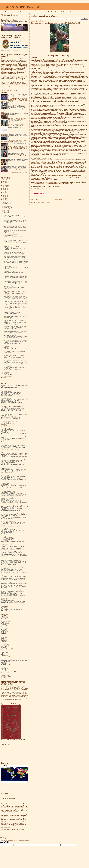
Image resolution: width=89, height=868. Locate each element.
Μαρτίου (6, 373)
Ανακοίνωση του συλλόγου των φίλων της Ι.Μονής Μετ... (15, 264)
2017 (4, 192)
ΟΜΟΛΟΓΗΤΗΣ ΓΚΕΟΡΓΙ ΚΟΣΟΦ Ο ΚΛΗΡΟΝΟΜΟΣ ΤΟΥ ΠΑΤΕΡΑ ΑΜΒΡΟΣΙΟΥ (14, 518)
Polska (3, 654)
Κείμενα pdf (4, 483)
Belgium (3, 611)
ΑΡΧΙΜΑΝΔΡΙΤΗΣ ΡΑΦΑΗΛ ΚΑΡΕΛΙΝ (10, 420)
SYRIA (3, 666)
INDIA (3, 633)
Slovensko (4, 662)
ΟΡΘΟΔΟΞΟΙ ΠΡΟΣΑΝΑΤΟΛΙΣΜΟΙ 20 (12, 349)
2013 (4, 198)
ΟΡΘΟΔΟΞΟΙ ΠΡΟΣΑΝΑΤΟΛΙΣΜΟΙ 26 (12, 270)
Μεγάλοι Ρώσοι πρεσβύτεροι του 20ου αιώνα (11, 494)
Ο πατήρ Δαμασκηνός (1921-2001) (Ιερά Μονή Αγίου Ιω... (15, 255)
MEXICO (3, 643)
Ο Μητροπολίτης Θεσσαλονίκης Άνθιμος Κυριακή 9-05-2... (15, 337)
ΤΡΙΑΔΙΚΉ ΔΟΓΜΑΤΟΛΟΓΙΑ (8, 598)
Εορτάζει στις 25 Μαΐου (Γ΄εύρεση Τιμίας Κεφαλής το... (15, 256)
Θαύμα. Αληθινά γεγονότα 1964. (8, 462)
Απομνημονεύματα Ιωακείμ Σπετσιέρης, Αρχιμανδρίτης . (15, 281)
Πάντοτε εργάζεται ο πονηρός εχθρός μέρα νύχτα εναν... (15, 327)
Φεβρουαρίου (7, 375)
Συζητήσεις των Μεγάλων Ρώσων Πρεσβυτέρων (12, 579)
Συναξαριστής (4, 582)
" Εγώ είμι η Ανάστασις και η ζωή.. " (11, 359)
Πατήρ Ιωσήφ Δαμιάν (6, 534)
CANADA (3, 614)
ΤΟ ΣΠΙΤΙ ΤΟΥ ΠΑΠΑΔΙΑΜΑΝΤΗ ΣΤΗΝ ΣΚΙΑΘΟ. (14, 251)
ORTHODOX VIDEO (6, 651)
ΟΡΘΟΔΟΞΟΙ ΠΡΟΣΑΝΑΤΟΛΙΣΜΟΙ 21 (12, 344)
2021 (4, 187)
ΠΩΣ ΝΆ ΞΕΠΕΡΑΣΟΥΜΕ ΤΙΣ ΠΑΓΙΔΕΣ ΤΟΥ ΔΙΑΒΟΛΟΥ (14, 556)
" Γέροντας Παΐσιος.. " (8, 266)
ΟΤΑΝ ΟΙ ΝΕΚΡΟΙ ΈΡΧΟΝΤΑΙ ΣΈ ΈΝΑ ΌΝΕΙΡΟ (12, 522)
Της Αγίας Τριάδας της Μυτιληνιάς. (11, 233)
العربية (3, 678)
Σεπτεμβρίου (7, 208)
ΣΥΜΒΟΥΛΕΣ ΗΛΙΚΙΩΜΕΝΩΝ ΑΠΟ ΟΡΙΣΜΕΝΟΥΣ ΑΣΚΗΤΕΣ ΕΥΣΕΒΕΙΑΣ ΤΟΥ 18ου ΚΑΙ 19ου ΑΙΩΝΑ (13, 580)
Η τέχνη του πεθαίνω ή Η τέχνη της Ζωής (11, 460)
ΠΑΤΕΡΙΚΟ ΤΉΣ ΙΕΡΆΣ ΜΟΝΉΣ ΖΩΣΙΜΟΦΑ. (12, 527)
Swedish (3, 664)
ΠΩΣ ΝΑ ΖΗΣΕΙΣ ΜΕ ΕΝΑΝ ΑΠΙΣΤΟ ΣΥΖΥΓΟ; (12, 554)
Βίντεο (3, 426)
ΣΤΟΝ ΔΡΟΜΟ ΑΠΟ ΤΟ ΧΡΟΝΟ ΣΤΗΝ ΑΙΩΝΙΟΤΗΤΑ (13, 573)
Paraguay (3, 652)
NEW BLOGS (6, 231)
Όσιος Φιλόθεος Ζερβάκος (7, 521)
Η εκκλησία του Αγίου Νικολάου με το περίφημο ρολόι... (15, 260)
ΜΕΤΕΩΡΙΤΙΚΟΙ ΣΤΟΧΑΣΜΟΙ (8, 498)
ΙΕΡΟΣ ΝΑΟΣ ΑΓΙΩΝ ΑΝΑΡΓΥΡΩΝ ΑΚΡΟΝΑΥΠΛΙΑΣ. (15, 334)
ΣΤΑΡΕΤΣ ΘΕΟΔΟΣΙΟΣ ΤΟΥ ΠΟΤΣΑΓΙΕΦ (11, 567)
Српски (3, 674)
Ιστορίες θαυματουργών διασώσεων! (9, 472)
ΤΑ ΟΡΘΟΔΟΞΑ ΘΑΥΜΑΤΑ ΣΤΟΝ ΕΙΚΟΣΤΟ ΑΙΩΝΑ (13, 587)
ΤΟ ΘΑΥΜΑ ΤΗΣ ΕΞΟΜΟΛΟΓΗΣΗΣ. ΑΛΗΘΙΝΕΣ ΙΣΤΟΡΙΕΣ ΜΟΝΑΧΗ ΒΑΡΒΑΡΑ (12, 594)
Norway (3, 648)
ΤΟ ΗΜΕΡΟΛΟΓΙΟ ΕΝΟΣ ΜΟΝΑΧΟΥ (10, 590)
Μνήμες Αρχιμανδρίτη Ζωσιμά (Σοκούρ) (10, 500)
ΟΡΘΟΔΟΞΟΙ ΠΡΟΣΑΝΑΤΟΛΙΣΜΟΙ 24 (12, 312)
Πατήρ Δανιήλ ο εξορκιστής (7, 529)
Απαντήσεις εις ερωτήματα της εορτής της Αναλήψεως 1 (15, 307)
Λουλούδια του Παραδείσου (7, 492)
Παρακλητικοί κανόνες (6, 526)
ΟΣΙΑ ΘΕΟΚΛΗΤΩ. (8, 280)
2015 (4, 195)
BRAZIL (3, 613)
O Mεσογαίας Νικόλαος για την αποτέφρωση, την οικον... (15, 276)
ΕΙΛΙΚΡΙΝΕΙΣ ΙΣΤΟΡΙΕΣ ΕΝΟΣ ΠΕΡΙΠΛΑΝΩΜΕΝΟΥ (13, 438)
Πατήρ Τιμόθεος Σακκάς (7, 538)
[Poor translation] (6, 842)
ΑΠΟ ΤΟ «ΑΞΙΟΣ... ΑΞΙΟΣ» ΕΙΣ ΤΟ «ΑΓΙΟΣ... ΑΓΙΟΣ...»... (15, 298)
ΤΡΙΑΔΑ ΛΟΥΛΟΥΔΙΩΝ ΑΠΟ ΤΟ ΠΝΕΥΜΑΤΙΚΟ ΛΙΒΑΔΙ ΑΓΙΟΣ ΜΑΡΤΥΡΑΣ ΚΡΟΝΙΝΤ (14, 596)
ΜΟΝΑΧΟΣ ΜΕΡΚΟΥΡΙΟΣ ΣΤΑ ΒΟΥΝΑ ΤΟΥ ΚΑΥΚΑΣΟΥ (14, 503)
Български (4, 673)
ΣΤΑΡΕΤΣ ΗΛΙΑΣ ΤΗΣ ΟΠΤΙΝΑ (8, 566)
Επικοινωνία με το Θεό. (8, 235)
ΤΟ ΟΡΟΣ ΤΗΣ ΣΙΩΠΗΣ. (9, 290)
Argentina (3, 606)
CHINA (3, 616)
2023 (4, 184)
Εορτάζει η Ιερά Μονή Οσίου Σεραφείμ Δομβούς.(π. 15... (15, 364)
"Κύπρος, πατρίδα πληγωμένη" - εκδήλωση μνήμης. (14, 265)
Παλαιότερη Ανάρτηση (82, 199)
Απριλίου (6, 372)
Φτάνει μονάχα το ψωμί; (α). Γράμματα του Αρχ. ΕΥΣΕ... (15, 316)
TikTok (3, 667)
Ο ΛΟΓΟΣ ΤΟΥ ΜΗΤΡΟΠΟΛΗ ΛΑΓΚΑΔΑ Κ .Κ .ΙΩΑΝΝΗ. (15, 282)
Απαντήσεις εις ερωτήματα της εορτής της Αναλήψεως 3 (15, 305)
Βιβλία (3, 425)
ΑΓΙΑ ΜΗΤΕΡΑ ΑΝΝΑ (6, 389)
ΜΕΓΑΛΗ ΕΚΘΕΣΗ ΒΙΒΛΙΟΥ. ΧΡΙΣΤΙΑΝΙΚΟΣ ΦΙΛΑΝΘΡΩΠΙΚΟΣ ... (13, 247)
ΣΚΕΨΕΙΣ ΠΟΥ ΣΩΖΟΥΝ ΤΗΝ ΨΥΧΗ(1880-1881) (13, 562)
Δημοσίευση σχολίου (35, 197)
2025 (4, 181)
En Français (4, 623)
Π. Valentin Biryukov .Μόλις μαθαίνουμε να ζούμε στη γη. (14, 523)
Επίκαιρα (3, 442)
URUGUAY (4, 668)
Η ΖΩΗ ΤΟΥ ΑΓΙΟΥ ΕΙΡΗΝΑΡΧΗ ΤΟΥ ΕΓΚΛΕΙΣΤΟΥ (13, 453)
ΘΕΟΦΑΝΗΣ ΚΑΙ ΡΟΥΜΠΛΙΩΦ (10, 335)
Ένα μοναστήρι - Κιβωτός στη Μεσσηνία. (12, 285)
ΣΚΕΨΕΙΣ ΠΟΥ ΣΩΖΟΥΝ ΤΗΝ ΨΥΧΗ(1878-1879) (13, 561)
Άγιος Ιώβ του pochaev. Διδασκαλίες (9, 395)
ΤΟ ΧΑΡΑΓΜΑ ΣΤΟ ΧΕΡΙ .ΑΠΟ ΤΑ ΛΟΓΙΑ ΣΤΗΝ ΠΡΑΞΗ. (15, 252)
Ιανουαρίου (6, 376)
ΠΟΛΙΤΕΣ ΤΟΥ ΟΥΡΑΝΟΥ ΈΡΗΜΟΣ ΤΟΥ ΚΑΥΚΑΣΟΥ (14, 546)
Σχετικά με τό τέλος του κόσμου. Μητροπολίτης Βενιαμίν (14, 583)
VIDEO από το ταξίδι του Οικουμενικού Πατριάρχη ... (14, 229)
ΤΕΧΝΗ (3, 588)
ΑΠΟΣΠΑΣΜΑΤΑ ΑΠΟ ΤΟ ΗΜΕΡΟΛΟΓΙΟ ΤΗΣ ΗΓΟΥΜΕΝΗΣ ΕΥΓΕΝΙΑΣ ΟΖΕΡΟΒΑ (12, 411)
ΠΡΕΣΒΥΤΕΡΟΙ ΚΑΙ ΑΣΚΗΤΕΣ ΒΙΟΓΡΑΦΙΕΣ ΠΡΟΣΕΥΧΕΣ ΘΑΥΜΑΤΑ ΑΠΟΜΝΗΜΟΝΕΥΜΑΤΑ (12, 549)
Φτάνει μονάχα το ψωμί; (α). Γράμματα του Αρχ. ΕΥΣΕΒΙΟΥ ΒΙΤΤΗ (55, 23)
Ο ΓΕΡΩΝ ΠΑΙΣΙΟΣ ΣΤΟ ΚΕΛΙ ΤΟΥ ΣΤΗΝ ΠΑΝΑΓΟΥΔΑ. (15, 214)
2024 (4, 183)
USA (2, 669)
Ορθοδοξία (4, 520)
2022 (4, 185)
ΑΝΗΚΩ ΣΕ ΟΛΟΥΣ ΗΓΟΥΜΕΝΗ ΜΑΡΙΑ (11, 403)
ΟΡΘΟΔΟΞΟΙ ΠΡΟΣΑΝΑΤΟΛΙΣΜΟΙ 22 (12, 330)
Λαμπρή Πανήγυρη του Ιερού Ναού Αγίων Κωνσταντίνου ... (16, 261)
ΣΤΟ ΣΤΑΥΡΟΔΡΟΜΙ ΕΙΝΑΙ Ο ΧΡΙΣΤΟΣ (10, 569)
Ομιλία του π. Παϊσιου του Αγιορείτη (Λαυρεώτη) (13, 309)
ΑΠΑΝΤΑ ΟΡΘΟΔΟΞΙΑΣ (22, 7)
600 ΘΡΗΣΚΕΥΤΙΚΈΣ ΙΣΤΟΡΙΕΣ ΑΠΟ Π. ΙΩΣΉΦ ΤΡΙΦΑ (14, 385)
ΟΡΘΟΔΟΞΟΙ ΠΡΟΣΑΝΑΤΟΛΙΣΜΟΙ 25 (12, 271)
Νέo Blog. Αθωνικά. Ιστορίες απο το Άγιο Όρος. (13, 273)
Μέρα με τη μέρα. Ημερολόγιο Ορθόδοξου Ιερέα (12, 495)
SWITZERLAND (5, 665)
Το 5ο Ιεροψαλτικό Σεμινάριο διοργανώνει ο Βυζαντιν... (15, 354)
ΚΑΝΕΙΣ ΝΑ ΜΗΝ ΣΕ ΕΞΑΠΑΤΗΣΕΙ (9, 479)
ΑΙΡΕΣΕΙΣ (3, 397)
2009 (4, 378)
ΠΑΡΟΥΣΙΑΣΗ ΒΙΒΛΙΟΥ (8, 318)
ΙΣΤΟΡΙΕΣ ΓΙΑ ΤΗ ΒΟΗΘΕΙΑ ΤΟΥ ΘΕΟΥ (10, 471)
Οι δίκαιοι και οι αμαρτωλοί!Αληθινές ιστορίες (11, 513)
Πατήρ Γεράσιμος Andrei (7, 528)
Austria (3, 608)
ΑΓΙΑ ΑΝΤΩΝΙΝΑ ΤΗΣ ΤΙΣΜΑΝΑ (9, 388)
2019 (4, 190)
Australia (3, 607)
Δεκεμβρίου (6, 204)
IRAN (2, 634)
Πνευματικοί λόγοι (37, 190)
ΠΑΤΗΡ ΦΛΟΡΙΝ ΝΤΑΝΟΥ (7, 539)
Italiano (3, 637)
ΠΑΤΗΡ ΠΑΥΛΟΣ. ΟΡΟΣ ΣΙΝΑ (10, 286)
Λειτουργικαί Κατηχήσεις (7, 491)
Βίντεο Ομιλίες (4, 427)
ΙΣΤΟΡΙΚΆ (3, 475)
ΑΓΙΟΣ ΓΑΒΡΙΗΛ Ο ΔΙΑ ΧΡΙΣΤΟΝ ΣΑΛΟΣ (11, 392)
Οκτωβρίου (6, 206)
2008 (4, 379)
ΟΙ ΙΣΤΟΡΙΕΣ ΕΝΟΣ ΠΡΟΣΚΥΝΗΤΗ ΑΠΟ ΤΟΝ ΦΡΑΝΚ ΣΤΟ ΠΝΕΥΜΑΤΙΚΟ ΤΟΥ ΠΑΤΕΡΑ (14, 515)
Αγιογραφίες (4, 390)
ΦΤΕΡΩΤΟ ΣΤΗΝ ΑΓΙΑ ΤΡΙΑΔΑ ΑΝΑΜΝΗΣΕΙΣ (12, 602)
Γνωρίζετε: (4, 433)
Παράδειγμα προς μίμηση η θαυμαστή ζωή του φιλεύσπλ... (16, 295)
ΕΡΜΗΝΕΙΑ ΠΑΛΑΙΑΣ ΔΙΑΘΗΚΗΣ (9, 446)
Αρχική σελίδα (58, 199)
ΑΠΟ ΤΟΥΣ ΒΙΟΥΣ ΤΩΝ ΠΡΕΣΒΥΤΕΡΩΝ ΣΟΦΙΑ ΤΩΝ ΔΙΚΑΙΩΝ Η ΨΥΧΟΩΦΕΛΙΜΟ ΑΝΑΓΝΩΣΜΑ (14, 409)
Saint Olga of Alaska (8, 347)
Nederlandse (4, 644)
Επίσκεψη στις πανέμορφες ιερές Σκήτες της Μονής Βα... (15, 228)
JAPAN (3, 638)
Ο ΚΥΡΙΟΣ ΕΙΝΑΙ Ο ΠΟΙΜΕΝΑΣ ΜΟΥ (10, 511)
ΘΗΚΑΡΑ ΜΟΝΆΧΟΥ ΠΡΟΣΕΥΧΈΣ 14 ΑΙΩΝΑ (12, 465)
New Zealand (4, 645)
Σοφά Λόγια (4, 564)
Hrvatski (3, 630)
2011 (4, 201)
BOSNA (3, 612)
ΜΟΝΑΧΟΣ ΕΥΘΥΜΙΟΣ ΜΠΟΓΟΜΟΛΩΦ (11, 502)
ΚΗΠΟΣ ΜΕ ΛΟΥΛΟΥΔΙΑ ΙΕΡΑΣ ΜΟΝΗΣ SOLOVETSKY (14, 485)
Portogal (3, 656)
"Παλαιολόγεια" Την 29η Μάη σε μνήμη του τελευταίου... (15, 230)
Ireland (3, 635)
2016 (4, 194)
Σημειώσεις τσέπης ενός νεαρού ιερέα (10, 560)
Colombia (3, 618)
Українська (4, 675)
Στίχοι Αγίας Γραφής (6, 568)
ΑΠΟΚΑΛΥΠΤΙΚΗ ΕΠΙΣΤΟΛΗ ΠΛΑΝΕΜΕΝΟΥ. (13, 294)
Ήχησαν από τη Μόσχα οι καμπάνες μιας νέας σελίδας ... (15, 220)
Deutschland (4, 621)
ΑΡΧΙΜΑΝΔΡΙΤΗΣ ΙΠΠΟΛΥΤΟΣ (8, 416)
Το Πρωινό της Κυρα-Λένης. (15, 120)
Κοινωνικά (3, 490)
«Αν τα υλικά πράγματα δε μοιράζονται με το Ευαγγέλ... (15, 226)
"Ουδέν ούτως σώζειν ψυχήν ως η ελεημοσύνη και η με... (15, 358)
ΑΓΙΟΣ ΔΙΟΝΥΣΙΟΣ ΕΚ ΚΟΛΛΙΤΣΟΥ (9, 394)
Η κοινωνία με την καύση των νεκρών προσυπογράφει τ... (15, 326)
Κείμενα (3, 482)
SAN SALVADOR (5, 661)
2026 (4, 180)
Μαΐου (5, 213)
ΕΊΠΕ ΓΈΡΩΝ (4, 439)
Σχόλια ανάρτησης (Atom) (44, 203)
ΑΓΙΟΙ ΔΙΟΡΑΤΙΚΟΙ (5, 391)
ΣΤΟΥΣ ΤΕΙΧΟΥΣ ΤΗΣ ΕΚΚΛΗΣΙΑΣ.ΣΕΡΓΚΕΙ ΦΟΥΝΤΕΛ (14, 574)
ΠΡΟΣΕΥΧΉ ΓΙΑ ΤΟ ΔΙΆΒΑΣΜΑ (16, 127)
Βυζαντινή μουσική (5, 428)
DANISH (3, 620)
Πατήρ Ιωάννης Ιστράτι (6, 533)
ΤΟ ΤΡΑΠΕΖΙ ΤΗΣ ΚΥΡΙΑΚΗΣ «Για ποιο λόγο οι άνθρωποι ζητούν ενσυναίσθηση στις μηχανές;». (18, 96)
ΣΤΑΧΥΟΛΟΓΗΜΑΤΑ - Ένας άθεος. (11, 234)
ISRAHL (3, 636)
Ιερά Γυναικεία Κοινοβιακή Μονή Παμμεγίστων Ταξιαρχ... (15, 254)
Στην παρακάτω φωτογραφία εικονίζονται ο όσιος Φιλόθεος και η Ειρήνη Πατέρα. (18, 160)
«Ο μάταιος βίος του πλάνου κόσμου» (11, 215)
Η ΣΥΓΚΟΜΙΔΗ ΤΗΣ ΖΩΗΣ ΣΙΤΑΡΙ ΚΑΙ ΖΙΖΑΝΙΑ (12, 459)
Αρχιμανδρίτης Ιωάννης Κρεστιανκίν (9, 418)
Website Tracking (5, 789)
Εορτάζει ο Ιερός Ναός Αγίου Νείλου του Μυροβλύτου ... (15, 351)
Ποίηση (3, 545)
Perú (2, 653)
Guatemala (4, 629)
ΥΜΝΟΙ (3, 599)
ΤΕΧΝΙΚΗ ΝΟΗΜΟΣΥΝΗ (7, 589)
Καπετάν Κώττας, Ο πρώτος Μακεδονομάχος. (13, 315)
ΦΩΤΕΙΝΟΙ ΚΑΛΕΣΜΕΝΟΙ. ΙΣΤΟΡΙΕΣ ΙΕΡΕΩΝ (12, 603)
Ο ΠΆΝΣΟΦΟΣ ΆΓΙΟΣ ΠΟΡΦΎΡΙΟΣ (10, 512)
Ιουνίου (6, 211)
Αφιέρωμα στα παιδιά (6, 423)
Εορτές (3, 441)
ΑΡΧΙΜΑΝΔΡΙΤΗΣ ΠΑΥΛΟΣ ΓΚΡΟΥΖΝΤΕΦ (11, 419)
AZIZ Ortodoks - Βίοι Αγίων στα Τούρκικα (10, 610)
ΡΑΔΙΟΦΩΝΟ (4, 558)
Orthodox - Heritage (6, 649)
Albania (3, 605)
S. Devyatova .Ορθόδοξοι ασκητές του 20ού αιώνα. (13, 660)
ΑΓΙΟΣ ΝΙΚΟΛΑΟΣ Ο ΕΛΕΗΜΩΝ (9, 396)
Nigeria (3, 646)
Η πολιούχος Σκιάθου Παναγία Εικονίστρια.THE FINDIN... (15, 243)
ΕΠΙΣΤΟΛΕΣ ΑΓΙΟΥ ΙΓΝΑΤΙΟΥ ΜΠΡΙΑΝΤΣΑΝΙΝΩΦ (13, 445)
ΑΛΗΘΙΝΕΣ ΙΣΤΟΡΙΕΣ (6, 398)
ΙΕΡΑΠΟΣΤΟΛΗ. (5, 466)
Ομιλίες (3, 516)
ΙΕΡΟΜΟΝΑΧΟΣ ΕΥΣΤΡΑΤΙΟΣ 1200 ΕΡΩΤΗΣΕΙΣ (13, 469)
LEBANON (4, 642)
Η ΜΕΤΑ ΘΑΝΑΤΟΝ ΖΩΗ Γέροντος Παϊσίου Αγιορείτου (15, 217)
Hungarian (4, 631)
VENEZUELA (4, 671)
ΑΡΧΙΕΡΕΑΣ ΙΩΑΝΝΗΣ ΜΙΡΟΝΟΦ (9, 413)
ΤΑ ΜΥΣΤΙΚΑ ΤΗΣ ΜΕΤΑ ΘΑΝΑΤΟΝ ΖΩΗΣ (11, 585)
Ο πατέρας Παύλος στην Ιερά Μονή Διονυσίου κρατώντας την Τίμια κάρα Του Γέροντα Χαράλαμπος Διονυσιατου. (18, 152)
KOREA (3, 641)
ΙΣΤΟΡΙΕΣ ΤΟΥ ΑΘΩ (6, 473)
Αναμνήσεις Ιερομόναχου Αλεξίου (9, 402)
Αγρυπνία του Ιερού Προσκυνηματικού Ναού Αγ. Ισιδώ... (15, 331)
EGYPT (3, 622)
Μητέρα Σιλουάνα (5, 499)
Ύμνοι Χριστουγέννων (6, 600)
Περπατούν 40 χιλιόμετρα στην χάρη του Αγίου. (13, 237)
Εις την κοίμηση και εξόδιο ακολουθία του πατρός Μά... (15, 296)
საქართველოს (5, 676)
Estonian (3, 627)
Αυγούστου (6, 209)
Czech (3, 619)
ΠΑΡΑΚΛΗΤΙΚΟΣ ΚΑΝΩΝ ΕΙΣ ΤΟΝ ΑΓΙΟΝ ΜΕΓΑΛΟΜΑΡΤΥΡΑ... (12, 370)
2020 (4, 188)
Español (3, 626)
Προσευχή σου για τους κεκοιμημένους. (10, 551)
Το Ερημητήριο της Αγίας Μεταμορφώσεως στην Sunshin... (16, 363)
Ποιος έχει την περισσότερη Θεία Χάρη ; (12, 325)
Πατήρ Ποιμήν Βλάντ (6, 537)
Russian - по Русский (6, 659)
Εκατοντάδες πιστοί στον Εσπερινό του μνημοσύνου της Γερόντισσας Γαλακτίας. (18, 167)
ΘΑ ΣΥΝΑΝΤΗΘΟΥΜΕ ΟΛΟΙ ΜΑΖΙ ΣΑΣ (10, 461)
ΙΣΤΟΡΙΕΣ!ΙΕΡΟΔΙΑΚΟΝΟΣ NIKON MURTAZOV (12, 474)
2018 (4, 191)
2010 (4, 202)
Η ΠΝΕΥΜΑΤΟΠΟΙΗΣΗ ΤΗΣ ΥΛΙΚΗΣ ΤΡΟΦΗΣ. (13, 333)
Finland (3, 628)
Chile (2, 615)
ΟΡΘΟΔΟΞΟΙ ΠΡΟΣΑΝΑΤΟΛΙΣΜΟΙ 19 (12, 350)
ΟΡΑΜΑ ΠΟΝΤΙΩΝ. (8, 353)
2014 (4, 197)
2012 (4, 200)
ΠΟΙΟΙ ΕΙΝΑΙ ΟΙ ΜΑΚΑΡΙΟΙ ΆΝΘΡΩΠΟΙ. (12, 314)
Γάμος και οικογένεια (6, 429)
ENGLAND (4, 625)
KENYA (3, 639)
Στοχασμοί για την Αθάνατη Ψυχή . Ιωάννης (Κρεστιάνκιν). (14, 576)
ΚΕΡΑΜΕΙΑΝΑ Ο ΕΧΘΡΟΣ (7, 484)
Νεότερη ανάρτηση (35, 199)
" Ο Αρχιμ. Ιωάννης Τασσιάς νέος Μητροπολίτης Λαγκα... (15, 340)
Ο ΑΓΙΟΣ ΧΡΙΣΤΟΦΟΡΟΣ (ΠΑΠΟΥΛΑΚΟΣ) (11, 505)
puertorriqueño (5, 657)
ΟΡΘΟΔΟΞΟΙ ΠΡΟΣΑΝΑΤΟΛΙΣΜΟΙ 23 (12, 329)
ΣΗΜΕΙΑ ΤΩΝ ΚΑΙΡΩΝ (6, 559)
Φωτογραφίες (4, 604)
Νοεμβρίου (6, 205)
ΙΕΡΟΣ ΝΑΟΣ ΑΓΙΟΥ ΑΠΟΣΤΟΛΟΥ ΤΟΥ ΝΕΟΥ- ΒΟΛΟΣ (15, 262)
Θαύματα (3, 464)
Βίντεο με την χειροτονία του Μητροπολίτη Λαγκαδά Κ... (15, 284)
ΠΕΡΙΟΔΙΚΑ (4, 541)
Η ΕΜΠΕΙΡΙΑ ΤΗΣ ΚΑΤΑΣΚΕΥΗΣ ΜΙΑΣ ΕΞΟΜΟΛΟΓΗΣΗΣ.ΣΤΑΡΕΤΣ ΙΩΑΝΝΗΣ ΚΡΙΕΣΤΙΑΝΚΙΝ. (14, 450)
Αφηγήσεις (4, 422)
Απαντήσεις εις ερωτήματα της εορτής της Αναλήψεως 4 (15, 304)
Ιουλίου (6, 210)
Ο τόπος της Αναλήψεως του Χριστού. (11, 319)
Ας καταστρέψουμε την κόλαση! (8, 421)
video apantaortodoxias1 (7, 672)
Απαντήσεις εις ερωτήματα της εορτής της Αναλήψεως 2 (15, 306)
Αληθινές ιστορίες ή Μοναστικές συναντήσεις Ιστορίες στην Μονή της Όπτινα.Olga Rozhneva (15, 400)
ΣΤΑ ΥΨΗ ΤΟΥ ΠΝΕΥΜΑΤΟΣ (8, 565)
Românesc (4, 658)
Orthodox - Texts (5, 650)
